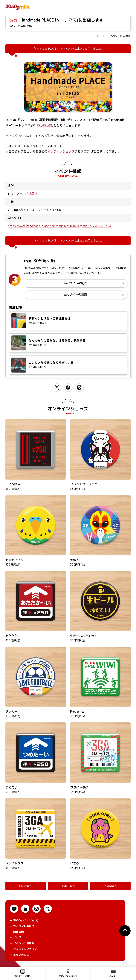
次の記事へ (110, 886)
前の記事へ (26, 886)
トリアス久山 (17, 194)
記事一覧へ (68, 886)
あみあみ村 (44, 125)
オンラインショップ (61, 151)
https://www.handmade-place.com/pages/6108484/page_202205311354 (59, 226)
